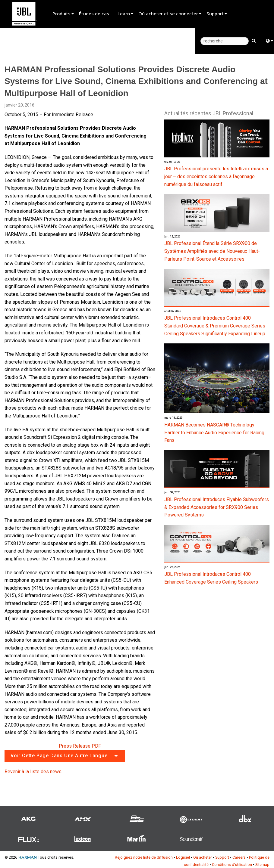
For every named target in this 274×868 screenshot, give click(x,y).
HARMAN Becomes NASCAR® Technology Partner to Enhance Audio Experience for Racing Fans (214, 432)
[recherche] (225, 41)
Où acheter (203, 857)
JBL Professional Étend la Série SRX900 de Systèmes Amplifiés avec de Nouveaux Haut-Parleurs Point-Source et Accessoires (212, 251)
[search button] (254, 40)
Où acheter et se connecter (168, 14)
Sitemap (262, 865)
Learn (124, 14)
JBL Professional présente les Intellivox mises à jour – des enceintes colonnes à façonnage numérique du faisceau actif (216, 176)
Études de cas (94, 14)
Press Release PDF (80, 746)
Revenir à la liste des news (33, 772)
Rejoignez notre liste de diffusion (144, 857)
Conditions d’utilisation (232, 865)
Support (215, 14)
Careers (239, 857)
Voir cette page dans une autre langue (59, 756)
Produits (61, 14)
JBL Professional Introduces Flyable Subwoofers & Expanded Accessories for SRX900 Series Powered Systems (217, 507)
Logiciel (183, 857)
